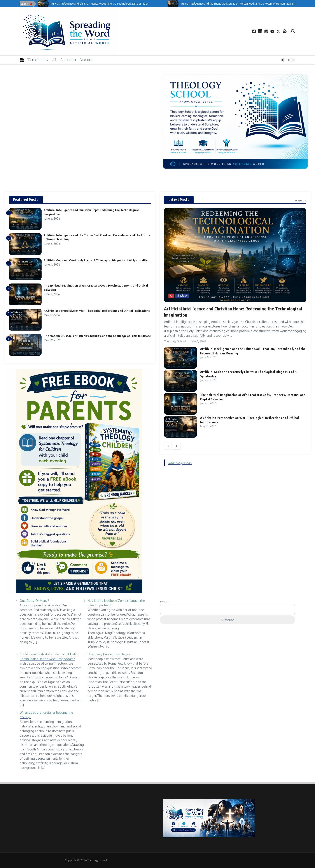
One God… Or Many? (34, 601)
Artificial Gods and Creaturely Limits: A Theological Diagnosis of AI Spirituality (96, 260)
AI (54, 60)
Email (164, 602)
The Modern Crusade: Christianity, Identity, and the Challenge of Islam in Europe (97, 336)
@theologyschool (180, 463)
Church (68, 60)
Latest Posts (179, 200)
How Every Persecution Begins (109, 654)
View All (301, 201)
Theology (38, 60)
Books (86, 60)
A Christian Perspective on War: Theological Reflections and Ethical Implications (97, 311)
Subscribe (228, 620)
